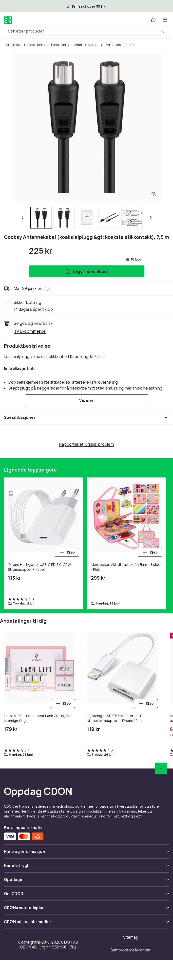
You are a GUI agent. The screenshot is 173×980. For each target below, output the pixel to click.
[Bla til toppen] (161, 768)
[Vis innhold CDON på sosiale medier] (86, 924)
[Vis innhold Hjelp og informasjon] (86, 854)
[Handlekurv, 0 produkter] (153, 20)
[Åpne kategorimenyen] (165, 20)
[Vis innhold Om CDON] (86, 896)
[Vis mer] (87, 400)
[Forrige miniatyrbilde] (22, 218)
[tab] (41, 218)
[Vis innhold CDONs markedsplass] (86, 910)
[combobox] (86, 31)
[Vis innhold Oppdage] (86, 882)
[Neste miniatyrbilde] (151, 218)
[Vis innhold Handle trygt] (86, 868)
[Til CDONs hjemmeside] (8, 20)
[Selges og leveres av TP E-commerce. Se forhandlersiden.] (30, 331)
